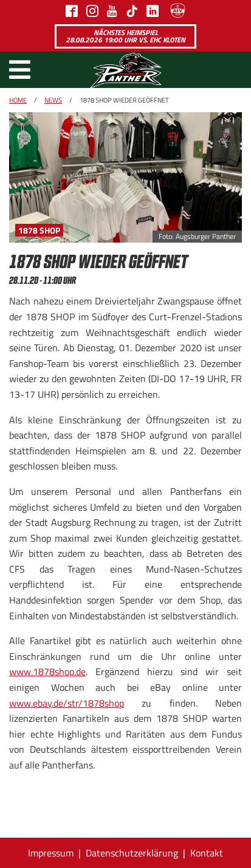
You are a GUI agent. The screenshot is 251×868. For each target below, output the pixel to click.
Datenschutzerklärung (132, 853)
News (53, 100)
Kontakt (207, 853)
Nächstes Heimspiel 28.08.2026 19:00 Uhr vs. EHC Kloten (125, 36)
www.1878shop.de (47, 671)
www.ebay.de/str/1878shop (67, 703)
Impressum (51, 853)
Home (18, 100)
